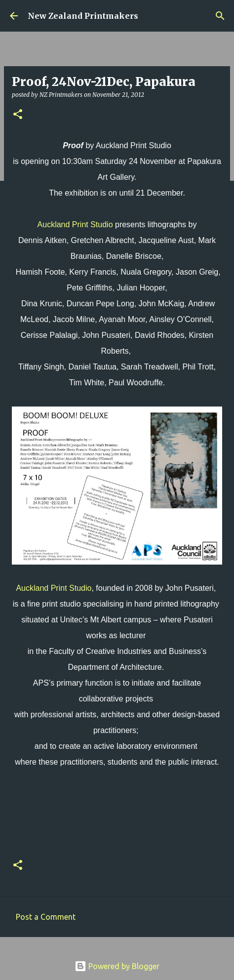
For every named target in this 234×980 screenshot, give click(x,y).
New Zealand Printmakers (83, 16)
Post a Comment (46, 917)
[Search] (220, 16)
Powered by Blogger (117, 966)
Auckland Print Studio (75, 225)
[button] (18, 115)
